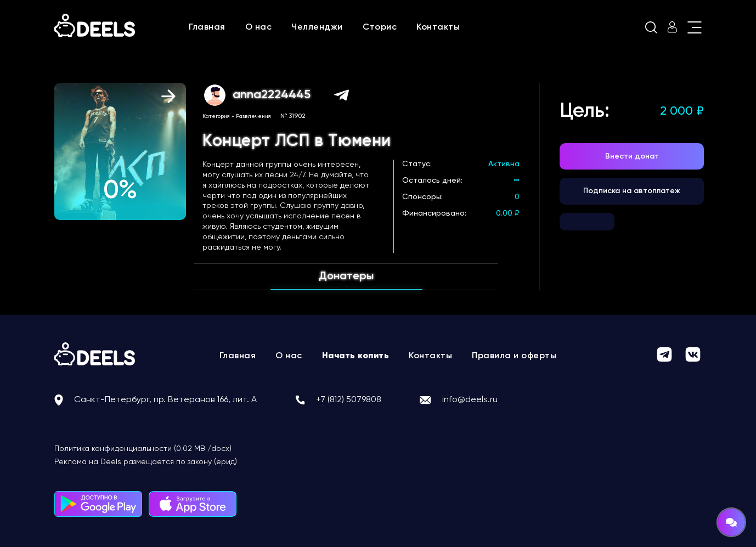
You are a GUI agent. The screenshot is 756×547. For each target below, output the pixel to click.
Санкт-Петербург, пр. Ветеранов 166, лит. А (165, 400)
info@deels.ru (470, 400)
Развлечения (253, 116)
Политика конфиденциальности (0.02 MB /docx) (143, 449)
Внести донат (632, 156)
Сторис (380, 27)
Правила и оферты (514, 356)
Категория (216, 116)
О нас (259, 27)
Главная (207, 27)
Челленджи (317, 27)
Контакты (438, 27)
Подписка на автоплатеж (632, 191)
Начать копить (356, 356)
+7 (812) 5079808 (349, 400)
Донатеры (346, 277)
